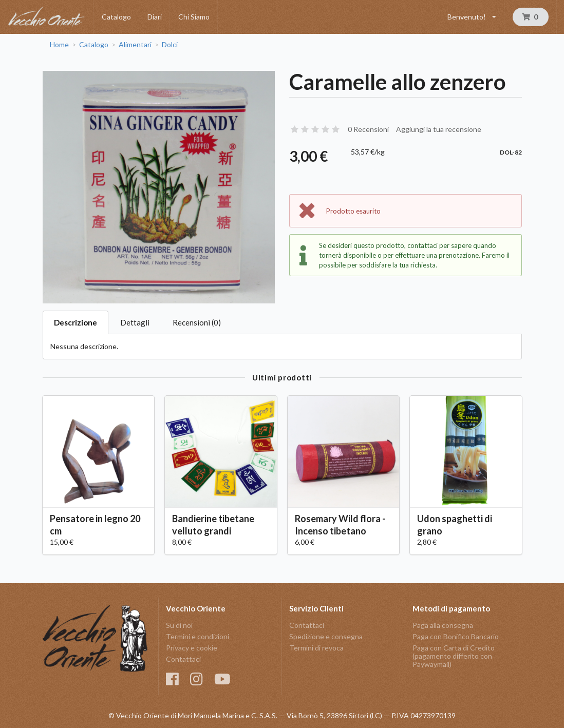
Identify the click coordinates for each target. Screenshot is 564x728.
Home (59, 45)
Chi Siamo (194, 17)
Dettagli (135, 322)
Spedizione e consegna (326, 636)
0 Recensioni (368, 129)
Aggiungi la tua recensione (439, 129)
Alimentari (135, 45)
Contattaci (183, 659)
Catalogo (116, 17)
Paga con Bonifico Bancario (456, 636)
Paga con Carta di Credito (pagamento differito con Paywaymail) (454, 656)
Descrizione (76, 322)
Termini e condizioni (198, 636)
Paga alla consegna (443, 625)
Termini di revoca (316, 648)
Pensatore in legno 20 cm (95, 524)
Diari (155, 17)
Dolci (170, 45)
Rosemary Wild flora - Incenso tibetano (340, 524)
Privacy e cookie (192, 648)
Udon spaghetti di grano (455, 524)
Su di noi (179, 625)
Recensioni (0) (197, 322)
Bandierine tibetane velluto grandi (213, 524)
